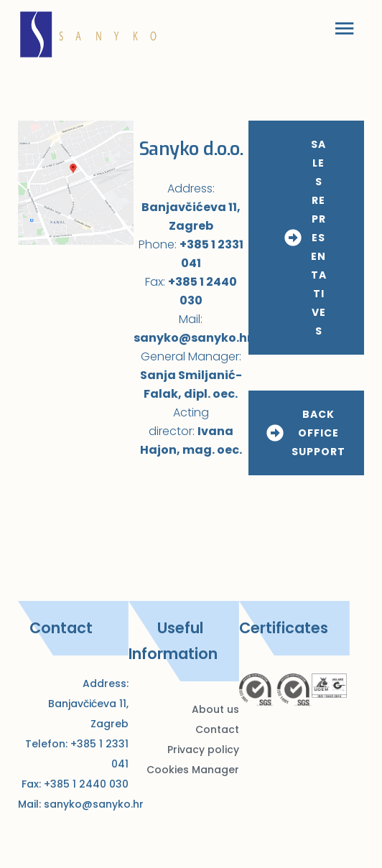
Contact (217, 729)
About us (215, 709)
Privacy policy (203, 750)
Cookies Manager (193, 770)
